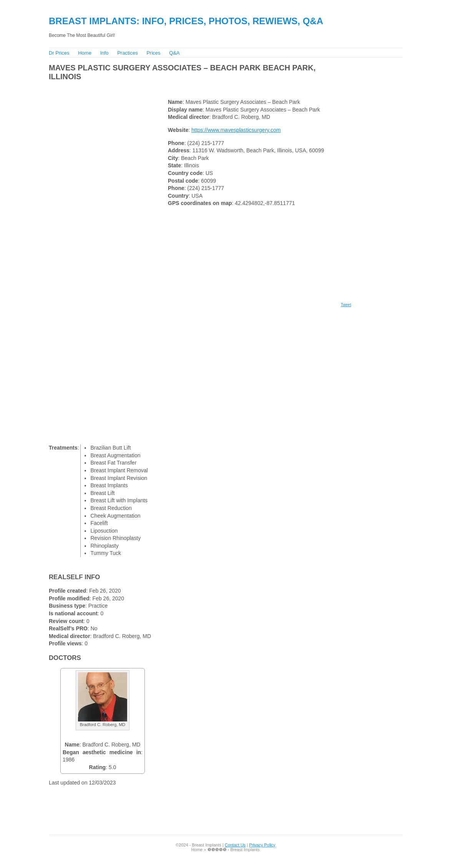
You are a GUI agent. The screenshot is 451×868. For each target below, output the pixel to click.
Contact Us (235, 845)
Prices (153, 53)
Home (85, 53)
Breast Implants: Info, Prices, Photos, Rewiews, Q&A (186, 21)
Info (104, 53)
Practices (127, 53)
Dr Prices (59, 53)
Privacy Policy (262, 845)
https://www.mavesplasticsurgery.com (236, 130)
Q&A (174, 53)
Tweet (346, 305)
